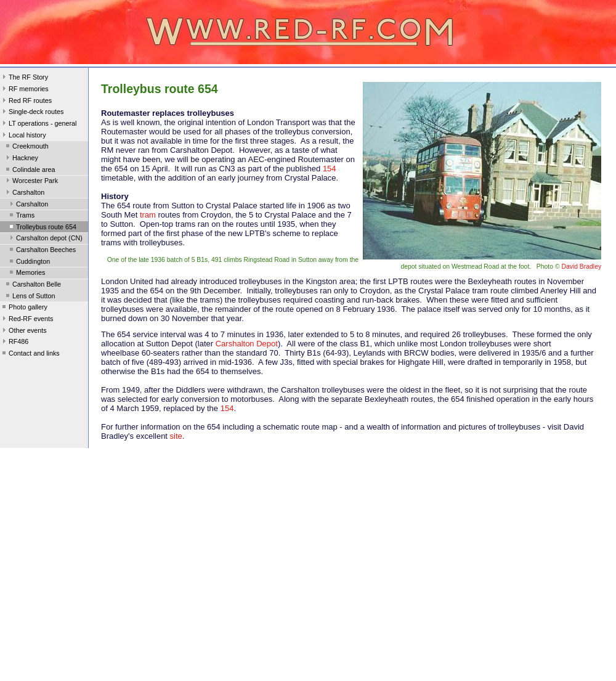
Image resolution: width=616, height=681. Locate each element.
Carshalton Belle (32, 285)
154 (330, 169)
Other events (23, 332)
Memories (26, 274)
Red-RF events (27, 320)
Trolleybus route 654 (42, 228)
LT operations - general (38, 124)
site (175, 436)
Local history (23, 136)
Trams (21, 216)
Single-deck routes (32, 113)
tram (148, 215)
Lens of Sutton (30, 297)
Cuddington (29, 263)
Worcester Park (31, 182)
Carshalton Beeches (42, 251)
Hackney (21, 159)
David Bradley (581, 267)
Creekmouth (26, 147)
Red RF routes (26, 102)
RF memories (24, 90)
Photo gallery (24, 308)
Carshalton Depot (247, 344)
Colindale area (30, 171)
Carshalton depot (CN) (45, 239)
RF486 (14, 343)
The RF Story (24, 78)
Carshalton (24, 194)
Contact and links (30, 354)
